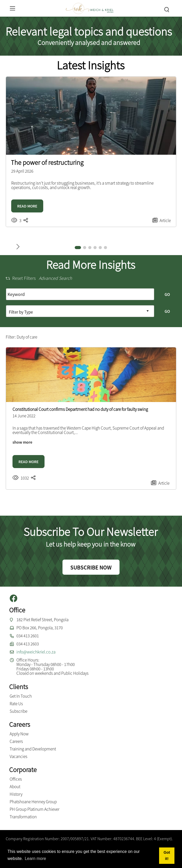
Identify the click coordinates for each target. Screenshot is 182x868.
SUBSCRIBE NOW (91, 567)
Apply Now (19, 734)
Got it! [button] (167, 856)
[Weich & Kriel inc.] (90, 8)
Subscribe (18, 711)
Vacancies (18, 756)
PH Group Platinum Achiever (34, 809)
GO (167, 294)
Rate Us (16, 704)
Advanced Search (55, 278)
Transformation (23, 817)
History (16, 794)
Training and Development (33, 749)
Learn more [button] (35, 859)
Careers (16, 741)
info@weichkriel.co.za (36, 652)
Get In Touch (21, 696)
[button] (78, 248)
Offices (16, 779)
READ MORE (27, 206)
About (15, 787)
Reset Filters (21, 278)
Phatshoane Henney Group (33, 802)
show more (22, 442)
